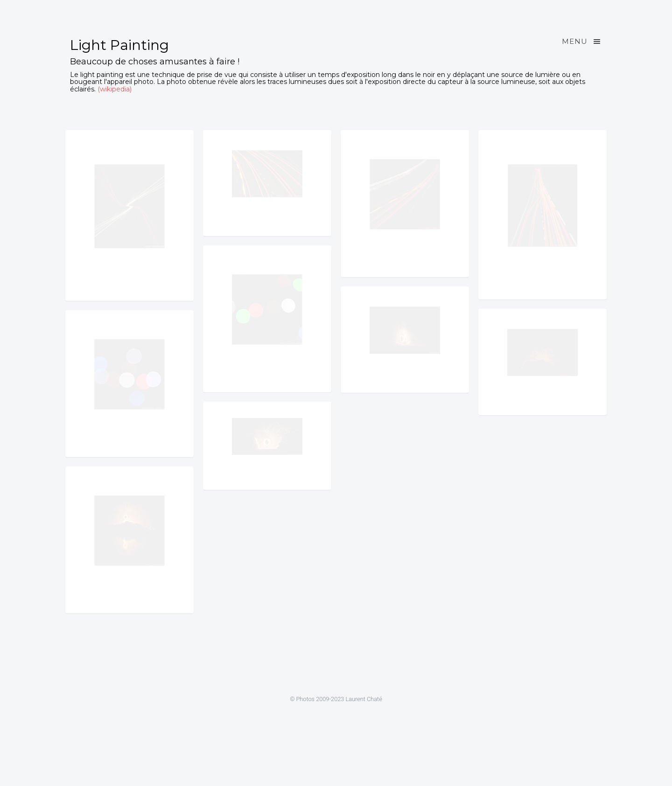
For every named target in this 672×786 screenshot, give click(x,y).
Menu (582, 42)
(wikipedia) (115, 89)
